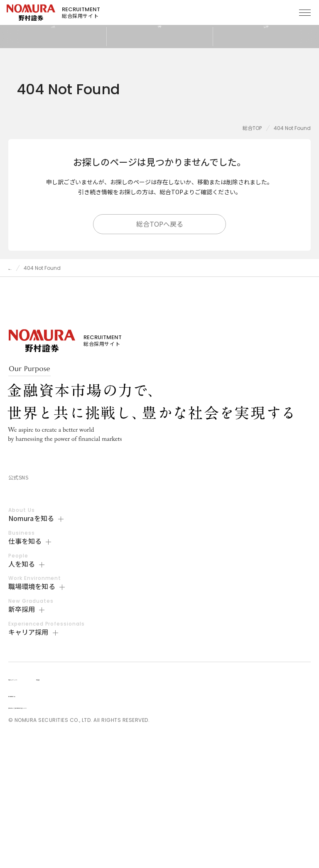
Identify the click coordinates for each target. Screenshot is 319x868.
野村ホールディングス (38, 807)
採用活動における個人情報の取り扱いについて (67, 835)
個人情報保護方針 (31, 824)
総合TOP (252, 128)
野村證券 (99, 807)
